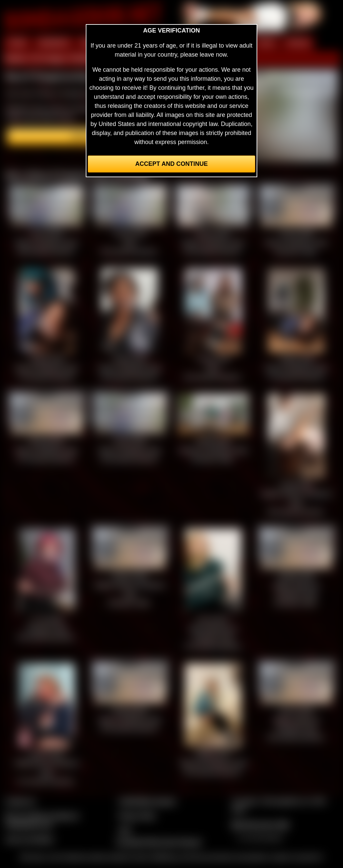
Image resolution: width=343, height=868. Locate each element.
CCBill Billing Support (147, 801)
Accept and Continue (171, 164)
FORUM (298, 43)
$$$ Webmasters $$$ (260, 825)
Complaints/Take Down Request (158, 842)
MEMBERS (54, 43)
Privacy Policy (137, 816)
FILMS (265, 43)
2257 (125, 830)
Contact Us (20, 801)
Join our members (29, 839)
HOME (17, 43)
